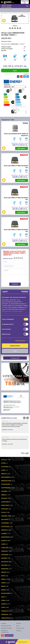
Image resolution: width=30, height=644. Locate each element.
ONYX (3, 576)
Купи (15, 71)
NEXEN (4, 572)
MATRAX (4, 558)
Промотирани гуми (6, 626)
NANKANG (5, 569)
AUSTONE (5, 467)
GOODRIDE (5, 523)
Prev (24, 418)
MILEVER (4, 565)
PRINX (3, 586)
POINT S (4, 583)
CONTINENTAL (6, 488)
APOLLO (4, 460)
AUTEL (3, 470)
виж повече (22, 148)
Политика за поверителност (5, 631)
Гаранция (19, 630)
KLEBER (4, 533)
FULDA (4, 512)
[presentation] (13, 279)
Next (28, 418)
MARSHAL (5, 551)
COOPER (4, 491)
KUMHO (4, 540)
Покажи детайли (20, 341)
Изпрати (15, 284)
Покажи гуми (15, 358)
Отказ (15, 351)
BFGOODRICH (6, 477)
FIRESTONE (5, 505)
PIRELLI (4, 579)
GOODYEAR (5, 526)
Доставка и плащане (6, 628)
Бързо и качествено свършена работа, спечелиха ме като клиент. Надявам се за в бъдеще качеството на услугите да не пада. (15, 425)
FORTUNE (5, 509)
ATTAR (3, 463)
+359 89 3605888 (6, 7)
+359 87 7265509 (6, 5)
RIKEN (3, 590)
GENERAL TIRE (6, 516)
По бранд (4, 623)
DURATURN (5, 502)
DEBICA (4, 495)
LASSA (3, 544)
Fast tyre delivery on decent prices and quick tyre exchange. (15, 441)
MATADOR (5, 555)
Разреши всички (15, 346)
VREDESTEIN (6, 618)
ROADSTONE (6, 593)
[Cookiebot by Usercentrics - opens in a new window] (21, 292)
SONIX (3, 600)
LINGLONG (5, 547)
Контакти (19, 623)
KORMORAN (5, 537)
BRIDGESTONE (6, 481)
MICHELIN (5, 562)
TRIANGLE (5, 611)
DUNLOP (4, 498)
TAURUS (4, 604)
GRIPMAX (4, 530)
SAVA (3, 597)
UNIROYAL (5, 614)
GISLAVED (5, 519)
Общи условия (20, 628)
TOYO (3, 607)
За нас (18, 626)
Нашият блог (9, 635)
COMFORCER (6, 484)
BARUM (4, 474)
